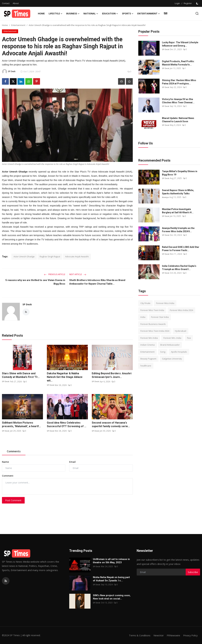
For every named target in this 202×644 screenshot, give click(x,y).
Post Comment (13, 500)
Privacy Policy (190, 635)
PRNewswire (172, 635)
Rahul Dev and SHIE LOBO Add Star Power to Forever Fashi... (181, 249)
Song (163, 352)
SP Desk (27, 304)
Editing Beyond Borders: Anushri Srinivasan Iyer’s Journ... (112, 375)
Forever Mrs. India (172, 338)
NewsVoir (156, 635)
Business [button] (73, 14)
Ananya (165, 197)
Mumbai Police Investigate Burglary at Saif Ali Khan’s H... (178, 211)
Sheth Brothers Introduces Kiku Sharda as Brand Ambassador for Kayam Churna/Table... (97, 282)
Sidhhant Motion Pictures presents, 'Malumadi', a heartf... (21, 424)
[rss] (6, 581)
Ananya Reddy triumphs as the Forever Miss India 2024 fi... (178, 230)
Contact (6, 3)
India (143, 317)
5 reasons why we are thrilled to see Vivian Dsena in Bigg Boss (35, 282)
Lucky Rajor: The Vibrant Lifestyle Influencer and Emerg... (180, 44)
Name (5, 462)
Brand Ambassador (170, 345)
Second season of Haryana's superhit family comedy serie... (111, 424)
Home (41, 13)
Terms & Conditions (136, 635)
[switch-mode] (198, 3)
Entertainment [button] (149, 14)
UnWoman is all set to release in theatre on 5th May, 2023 (111, 561)
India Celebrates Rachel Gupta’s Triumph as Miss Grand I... (179, 268)
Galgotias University (172, 359)
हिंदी (166, 13)
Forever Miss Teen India (152, 310)
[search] (197, 13)
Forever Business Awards (153, 324)
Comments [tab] (14, 451)
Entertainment (18, 25)
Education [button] (110, 14)
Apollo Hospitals (179, 352)
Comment (8, 476)
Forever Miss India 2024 (181, 310)
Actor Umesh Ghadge (24, 256)
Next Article (78, 274)
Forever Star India (160, 317)
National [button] (91, 14)
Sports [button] (128, 14)
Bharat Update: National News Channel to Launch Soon (178, 120)
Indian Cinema (148, 345)
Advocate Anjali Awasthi (77, 256)
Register (188, 3)
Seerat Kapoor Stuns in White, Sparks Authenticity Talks (178, 192)
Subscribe (193, 572)
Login (177, 3)
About (16, 3)
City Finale (145, 303)
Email (72, 462)
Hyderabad (181, 331)
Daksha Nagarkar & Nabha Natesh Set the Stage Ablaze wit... (65, 377)
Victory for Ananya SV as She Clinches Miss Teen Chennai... (178, 101)
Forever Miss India (165, 303)
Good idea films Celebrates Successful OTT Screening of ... (67, 424)
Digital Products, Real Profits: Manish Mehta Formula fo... (178, 63)
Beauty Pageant (148, 359)
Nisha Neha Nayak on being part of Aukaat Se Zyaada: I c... (111, 579)
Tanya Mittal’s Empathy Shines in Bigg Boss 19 (180, 173)
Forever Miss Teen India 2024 (155, 331)
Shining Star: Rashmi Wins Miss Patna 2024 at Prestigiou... (179, 82)
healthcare (146, 366)
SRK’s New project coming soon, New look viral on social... (112, 597)
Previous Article (55, 274)
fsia (189, 338)
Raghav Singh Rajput (50, 256)
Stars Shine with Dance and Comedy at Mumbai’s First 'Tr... (21, 375)
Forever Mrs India (149, 338)
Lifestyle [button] (56, 14)
